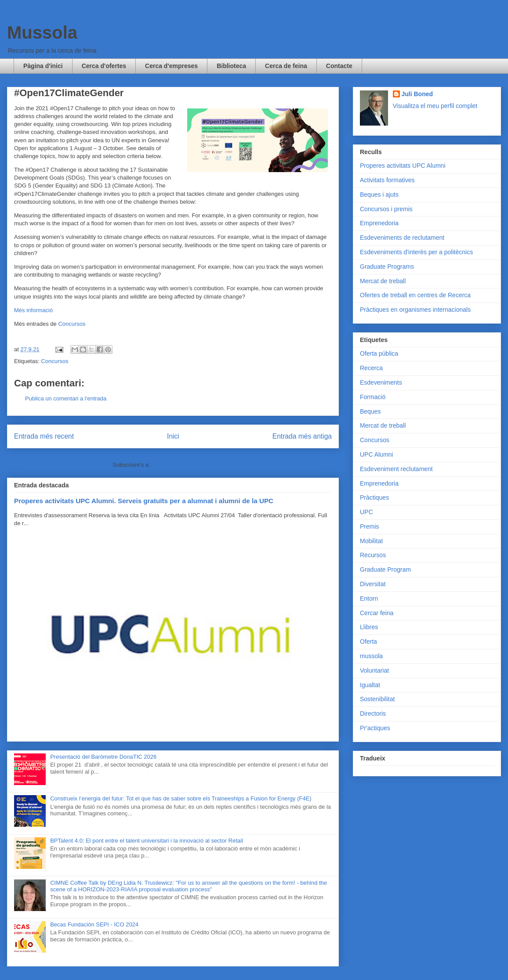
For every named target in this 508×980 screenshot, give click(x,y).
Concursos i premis (386, 209)
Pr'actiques (375, 728)
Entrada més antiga (302, 436)
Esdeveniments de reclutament (402, 238)
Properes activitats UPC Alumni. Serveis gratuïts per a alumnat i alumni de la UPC (144, 501)
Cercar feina (377, 613)
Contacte (339, 66)
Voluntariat (374, 670)
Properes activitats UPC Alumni (403, 166)
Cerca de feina (286, 66)
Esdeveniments (381, 382)
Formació (373, 397)
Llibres (369, 627)
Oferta (368, 641)
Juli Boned (417, 94)
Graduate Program (385, 569)
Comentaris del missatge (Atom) (192, 465)
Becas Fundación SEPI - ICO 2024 (94, 924)
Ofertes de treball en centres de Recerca (415, 295)
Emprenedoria (379, 223)
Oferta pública (379, 353)
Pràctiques (374, 497)
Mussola (42, 32)
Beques (370, 411)
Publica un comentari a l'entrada (66, 398)
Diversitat (373, 584)
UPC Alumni (376, 454)
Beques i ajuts (379, 195)
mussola (371, 656)
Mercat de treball (383, 281)
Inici (173, 436)
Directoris (373, 713)
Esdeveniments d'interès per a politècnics (416, 252)
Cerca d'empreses (171, 66)
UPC (366, 512)
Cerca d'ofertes (104, 66)
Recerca (371, 368)
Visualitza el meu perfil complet (435, 106)
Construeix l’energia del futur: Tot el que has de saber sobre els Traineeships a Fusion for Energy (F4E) (181, 798)
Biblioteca (231, 66)
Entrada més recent (44, 436)
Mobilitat (371, 541)
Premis (370, 526)
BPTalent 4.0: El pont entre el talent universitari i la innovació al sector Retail (147, 841)
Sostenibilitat (377, 699)
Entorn (369, 598)
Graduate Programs (387, 267)
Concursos (72, 324)
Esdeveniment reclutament (396, 469)
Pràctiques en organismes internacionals (415, 310)
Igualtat (370, 685)
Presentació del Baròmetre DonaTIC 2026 (103, 757)
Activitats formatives (387, 180)
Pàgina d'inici (43, 66)
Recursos (373, 555)
